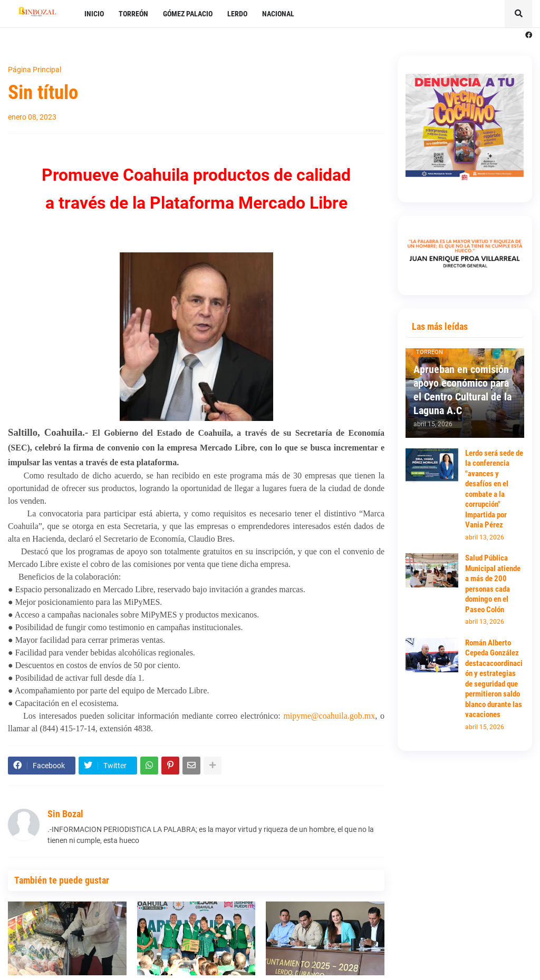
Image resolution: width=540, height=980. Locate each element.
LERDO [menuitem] (237, 14)
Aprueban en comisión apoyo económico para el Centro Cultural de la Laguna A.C (462, 390)
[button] (518, 14)
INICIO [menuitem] (94, 14)
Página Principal (35, 70)
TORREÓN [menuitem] (133, 14)
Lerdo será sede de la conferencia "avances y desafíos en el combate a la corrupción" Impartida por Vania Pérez (494, 489)
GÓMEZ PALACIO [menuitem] (188, 14)
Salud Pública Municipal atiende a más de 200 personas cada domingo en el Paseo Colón (493, 584)
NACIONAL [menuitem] (278, 14)
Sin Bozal (65, 814)
